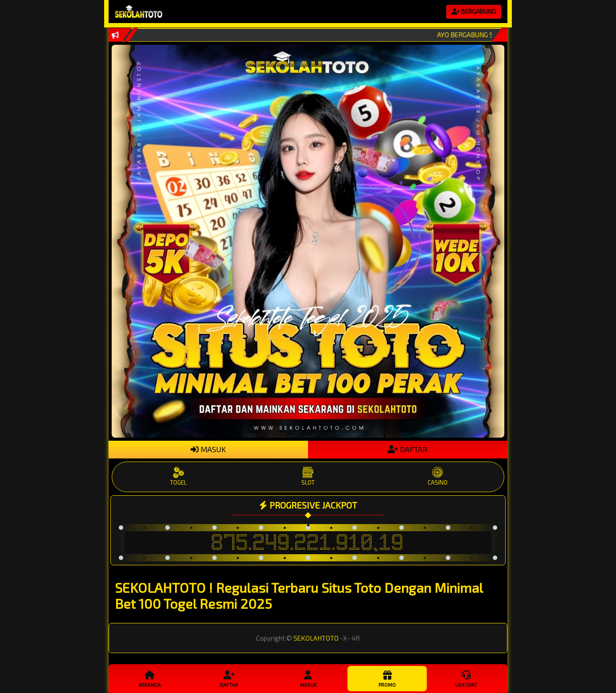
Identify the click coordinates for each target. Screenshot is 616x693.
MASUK (208, 449)
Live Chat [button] (466, 678)
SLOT (308, 476)
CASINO (437, 476)
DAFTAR (408, 449)
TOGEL (179, 476)
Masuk (308, 678)
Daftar (229, 678)
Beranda (150, 678)
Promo (387, 678)
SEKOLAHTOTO (316, 638)
